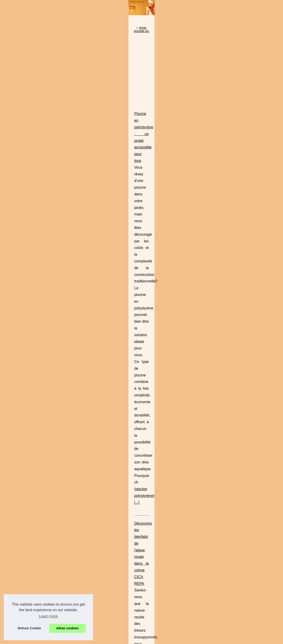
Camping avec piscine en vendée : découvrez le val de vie (122, 446)
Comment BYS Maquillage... (29, 360)
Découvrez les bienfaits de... (29, 349)
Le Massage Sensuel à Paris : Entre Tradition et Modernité (122, 398)
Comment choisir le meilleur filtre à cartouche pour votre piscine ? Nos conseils (162, 533)
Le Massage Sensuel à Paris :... (31, 466)
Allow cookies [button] (67, 628)
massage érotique (147, 425)
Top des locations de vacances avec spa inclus (138, 525)
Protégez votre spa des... (26, 423)
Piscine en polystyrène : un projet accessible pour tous (119, 255)
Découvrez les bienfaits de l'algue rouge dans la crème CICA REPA (130, 303)
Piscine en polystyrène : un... (29, 445)
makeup (203, 378)
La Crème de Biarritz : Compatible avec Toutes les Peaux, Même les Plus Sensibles (165, 517)
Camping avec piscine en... (28, 508)
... (98, 282)
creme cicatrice (134, 317)
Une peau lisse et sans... (26, 380)
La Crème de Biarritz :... (25, 370)
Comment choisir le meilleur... (30, 402)
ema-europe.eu (88, 173)
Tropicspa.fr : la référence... (28, 487)
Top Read (15, 179)
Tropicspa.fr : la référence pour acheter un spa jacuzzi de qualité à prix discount (162, 549)
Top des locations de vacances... (32, 476)
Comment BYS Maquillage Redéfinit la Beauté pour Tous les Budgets (131, 351)
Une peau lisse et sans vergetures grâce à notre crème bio (147, 541)
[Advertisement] (176, 210)
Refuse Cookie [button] (29, 628)
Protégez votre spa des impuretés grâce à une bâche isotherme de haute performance (167, 557)
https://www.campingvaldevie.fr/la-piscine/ (177, 486)
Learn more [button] (48, 616)
